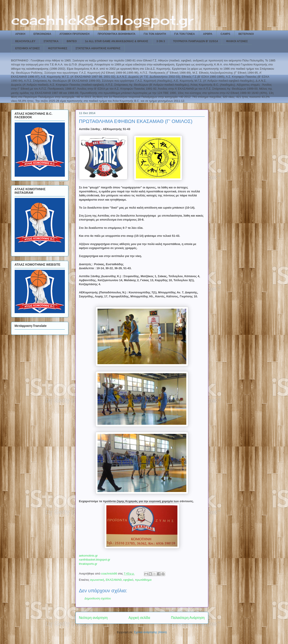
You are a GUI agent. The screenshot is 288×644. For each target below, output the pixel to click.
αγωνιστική (97, 580)
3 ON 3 (161, 41)
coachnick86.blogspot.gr (102, 20)
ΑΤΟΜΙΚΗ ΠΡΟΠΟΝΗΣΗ (74, 34)
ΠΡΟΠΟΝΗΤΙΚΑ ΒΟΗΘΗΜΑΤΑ (117, 34)
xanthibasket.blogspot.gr (95, 560)
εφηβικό (128, 580)
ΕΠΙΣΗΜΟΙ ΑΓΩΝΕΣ (28, 48)
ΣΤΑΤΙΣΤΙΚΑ (51, 41)
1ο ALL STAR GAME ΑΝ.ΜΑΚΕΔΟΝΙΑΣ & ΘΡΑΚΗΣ (117, 41)
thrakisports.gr (88, 564)
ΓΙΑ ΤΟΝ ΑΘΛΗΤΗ (155, 34)
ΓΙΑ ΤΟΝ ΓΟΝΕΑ (185, 34)
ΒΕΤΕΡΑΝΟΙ (246, 34)
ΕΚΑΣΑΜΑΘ (114, 580)
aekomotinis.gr (88, 556)
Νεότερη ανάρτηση (93, 618)
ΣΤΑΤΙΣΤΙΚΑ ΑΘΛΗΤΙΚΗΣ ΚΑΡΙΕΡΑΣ (98, 48)
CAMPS (225, 34)
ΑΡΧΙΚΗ (20, 34)
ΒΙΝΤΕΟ (72, 41)
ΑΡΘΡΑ (208, 34)
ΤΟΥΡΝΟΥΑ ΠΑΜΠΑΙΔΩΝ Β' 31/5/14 (195, 41)
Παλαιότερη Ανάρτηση (188, 618)
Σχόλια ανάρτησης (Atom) (150, 632)
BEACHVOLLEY (25, 41)
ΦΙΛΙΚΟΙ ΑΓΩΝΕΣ (237, 41)
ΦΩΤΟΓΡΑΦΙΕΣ (58, 48)
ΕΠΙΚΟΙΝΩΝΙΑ (42, 34)
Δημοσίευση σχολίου (98, 598)
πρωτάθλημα (143, 580)
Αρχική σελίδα (139, 618)
